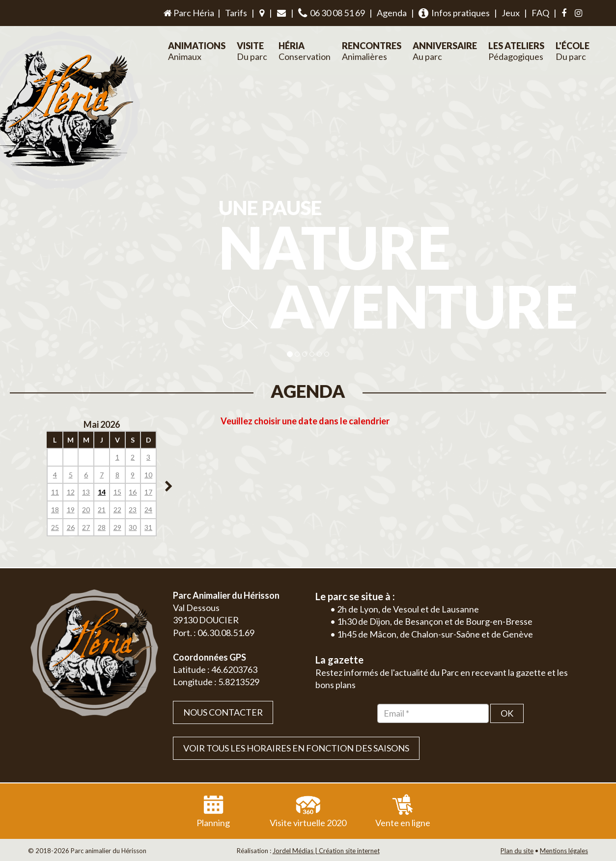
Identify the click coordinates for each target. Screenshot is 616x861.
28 (102, 527)
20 (86, 510)
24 (148, 510)
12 (71, 492)
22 (117, 510)
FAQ (540, 13)
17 (148, 492)
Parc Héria (188, 13)
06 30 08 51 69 (332, 13)
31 (148, 527)
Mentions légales (564, 851)
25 (55, 527)
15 (117, 492)
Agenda (392, 13)
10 (148, 475)
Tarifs (236, 13)
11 (55, 492)
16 (133, 492)
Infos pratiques (454, 13)
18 (55, 510)
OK (507, 713)
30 (133, 527)
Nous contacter (223, 712)
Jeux (511, 13)
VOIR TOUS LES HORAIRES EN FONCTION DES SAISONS (296, 748)
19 (71, 510)
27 (86, 527)
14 (102, 492)
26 (71, 527)
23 (133, 510)
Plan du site (517, 851)
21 (102, 510)
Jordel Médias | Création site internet (326, 851)
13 (86, 492)
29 (117, 527)
